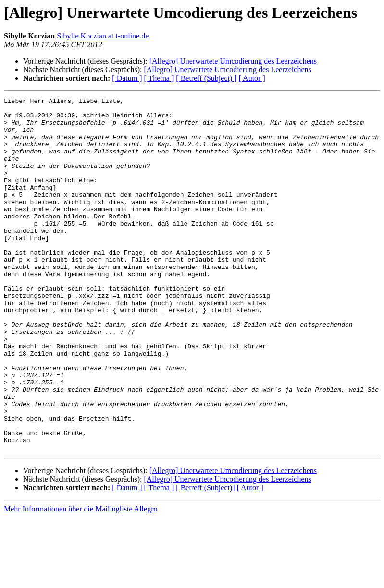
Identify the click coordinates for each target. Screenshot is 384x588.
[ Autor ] (252, 78)
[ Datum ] (127, 78)
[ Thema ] (159, 78)
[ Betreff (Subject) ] (206, 78)
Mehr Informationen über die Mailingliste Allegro (81, 580)
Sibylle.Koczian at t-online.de (103, 36)
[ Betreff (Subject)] (205, 558)
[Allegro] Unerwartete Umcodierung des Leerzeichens (233, 61)
